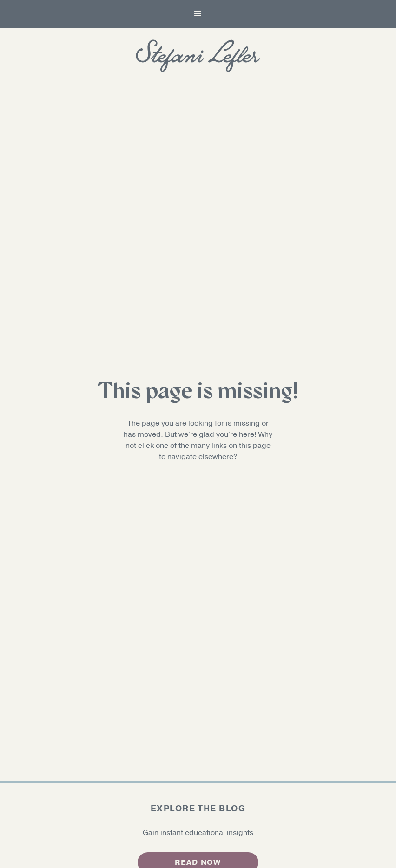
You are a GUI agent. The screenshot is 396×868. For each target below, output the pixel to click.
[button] (198, 14)
